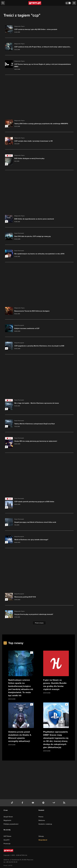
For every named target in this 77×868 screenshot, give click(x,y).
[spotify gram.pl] (44, 803)
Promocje (7, 844)
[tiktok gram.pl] (12, 803)
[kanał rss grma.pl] (65, 803)
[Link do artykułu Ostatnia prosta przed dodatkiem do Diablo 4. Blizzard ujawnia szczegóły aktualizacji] (21, 724)
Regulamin (7, 820)
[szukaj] (3, 3)
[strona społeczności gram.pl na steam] (54, 803)
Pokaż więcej (39, 623)
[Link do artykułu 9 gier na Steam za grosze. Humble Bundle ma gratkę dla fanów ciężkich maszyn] (56, 672)
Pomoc (41, 817)
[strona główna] (35, 3)
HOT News (7, 836)
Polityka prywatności (11, 824)
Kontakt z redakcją (45, 824)
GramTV (7, 840)
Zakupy (41, 836)
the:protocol (43, 840)
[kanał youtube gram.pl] (33, 803)
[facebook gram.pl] (23, 803)
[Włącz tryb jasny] (68, 3)
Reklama (42, 820)
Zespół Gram (8, 817)
